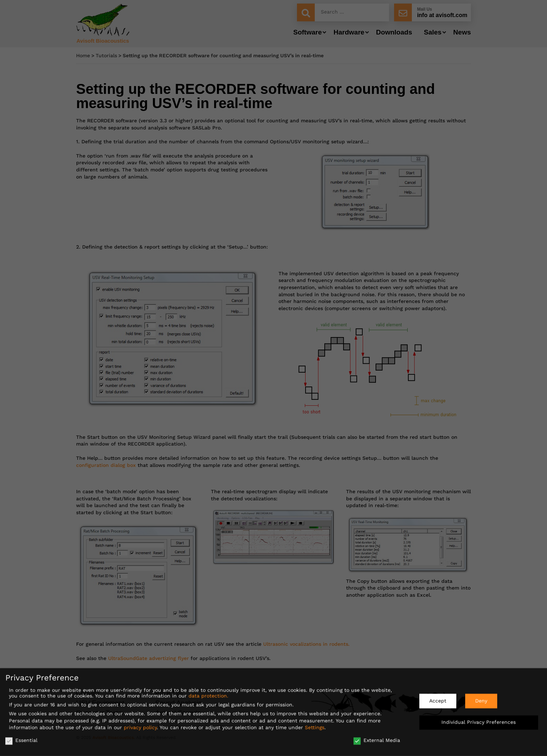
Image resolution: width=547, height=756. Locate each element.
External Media (377, 738)
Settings (315, 725)
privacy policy (140, 725)
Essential (21, 738)
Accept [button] (438, 698)
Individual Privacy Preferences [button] (479, 720)
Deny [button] (481, 698)
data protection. (208, 693)
